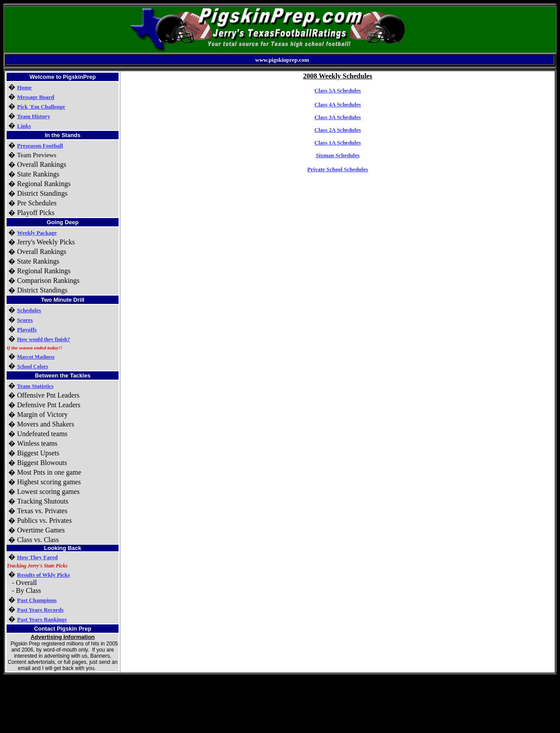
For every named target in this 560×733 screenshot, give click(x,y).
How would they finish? (44, 339)
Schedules (29, 310)
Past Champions (37, 600)
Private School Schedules (338, 169)
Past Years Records (40, 610)
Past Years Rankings (42, 619)
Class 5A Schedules (338, 90)
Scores (25, 320)
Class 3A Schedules (338, 117)
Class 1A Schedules (338, 143)
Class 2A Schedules (338, 130)
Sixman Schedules (338, 155)
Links (24, 126)
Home (24, 87)
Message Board (36, 97)
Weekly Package (37, 233)
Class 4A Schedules (338, 104)
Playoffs (27, 329)
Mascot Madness (36, 357)
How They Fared (37, 557)
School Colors (33, 366)
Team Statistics (35, 386)
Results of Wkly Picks (44, 575)
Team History (34, 116)
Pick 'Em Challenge (41, 107)
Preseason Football (40, 146)
